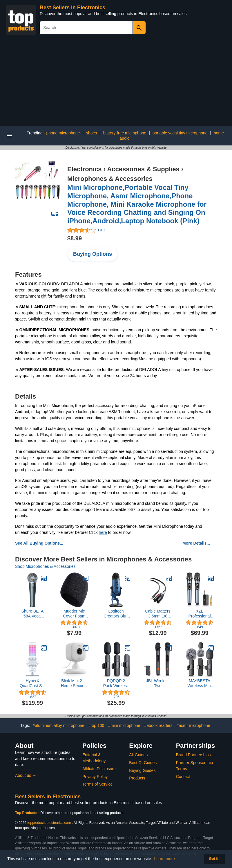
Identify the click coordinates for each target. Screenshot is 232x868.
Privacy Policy (95, 777)
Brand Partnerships (193, 755)
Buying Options (93, 254)
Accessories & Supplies (143, 169)
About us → (26, 775)
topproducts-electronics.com (49, 823)
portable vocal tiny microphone (180, 133)
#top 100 (96, 725)
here (103, 532)
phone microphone (63, 133)
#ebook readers (158, 725)
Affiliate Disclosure (99, 769)
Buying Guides (142, 770)
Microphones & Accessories (110, 179)
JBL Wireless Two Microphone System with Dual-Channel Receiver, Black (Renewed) (158, 683)
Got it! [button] (214, 859)
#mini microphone (124, 725)
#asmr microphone (193, 725)
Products (137, 778)
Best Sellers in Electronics (72, 8)
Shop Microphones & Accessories (45, 566)
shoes (91, 133)
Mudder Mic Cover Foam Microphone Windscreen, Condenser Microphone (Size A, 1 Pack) (74, 614)
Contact (183, 777)
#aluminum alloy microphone (59, 725)
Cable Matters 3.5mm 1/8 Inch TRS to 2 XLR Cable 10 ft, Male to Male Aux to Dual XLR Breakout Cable (158, 614)
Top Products (27, 813)
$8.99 (75, 238)
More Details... (196, 543)
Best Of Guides (143, 763)
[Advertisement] (116, 82)
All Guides (138, 755)
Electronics (85, 169)
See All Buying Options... (39, 543)
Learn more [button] (165, 859)
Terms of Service (97, 784)
